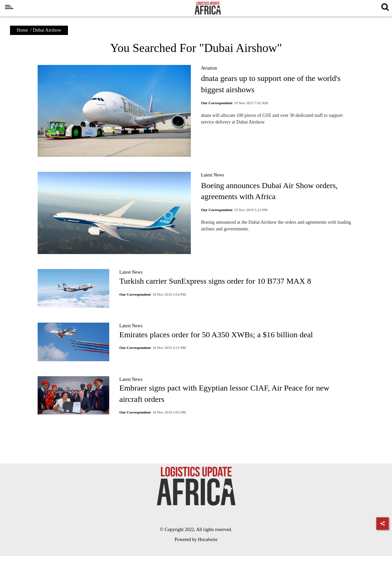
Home (22, 30)
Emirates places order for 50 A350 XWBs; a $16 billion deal (216, 335)
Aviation (209, 68)
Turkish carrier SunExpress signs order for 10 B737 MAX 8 (215, 281)
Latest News (212, 175)
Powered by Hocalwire (196, 540)
